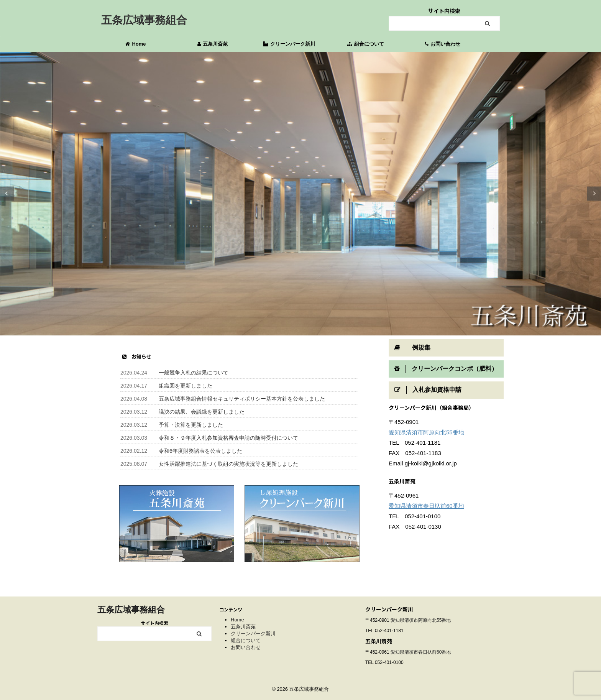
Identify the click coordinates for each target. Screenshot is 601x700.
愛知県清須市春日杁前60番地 (426, 506)
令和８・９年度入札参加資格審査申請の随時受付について (228, 438)
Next (594, 193)
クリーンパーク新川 (289, 44)
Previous (7, 193)
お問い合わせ (443, 44)
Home (135, 44)
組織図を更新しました (186, 386)
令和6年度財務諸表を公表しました (200, 451)
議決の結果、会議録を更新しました (202, 412)
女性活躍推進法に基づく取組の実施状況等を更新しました (228, 464)
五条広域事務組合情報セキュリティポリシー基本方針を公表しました (242, 399)
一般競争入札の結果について (194, 373)
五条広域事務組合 (144, 20)
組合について (366, 44)
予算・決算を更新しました (191, 425)
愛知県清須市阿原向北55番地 (426, 432)
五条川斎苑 (213, 44)
